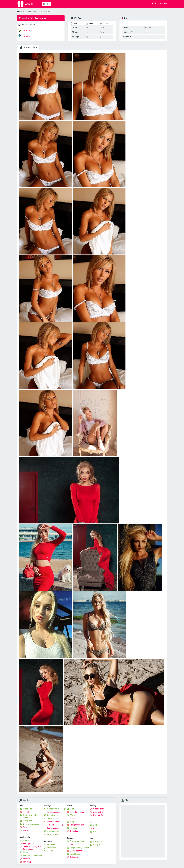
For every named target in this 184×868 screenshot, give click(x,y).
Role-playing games (78, 825)
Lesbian (50, 851)
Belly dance (51, 848)
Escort (26, 840)
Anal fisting (98, 812)
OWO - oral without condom (31, 816)
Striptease (51, 844)
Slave (72, 818)
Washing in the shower (33, 855)
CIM (95, 825)
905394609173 (28, 25)
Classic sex (28, 809)
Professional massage (56, 809)
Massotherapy (53, 822)
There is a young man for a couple (32, 848)
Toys (25, 827)
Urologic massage (54, 815)
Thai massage (53, 818)
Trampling (74, 831)
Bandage (74, 828)
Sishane (24, 36)
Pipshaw (27, 859)
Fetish (26, 830)
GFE (72, 844)
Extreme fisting (100, 815)
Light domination (77, 812)
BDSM (73, 815)
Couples (27, 852)
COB (95, 828)
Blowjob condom (77, 841)
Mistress (74, 809)
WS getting (98, 845)
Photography (28, 844)
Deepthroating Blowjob (80, 848)
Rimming (27, 862)
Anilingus (74, 857)
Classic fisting (99, 809)
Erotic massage (53, 812)
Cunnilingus (75, 854)
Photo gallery (28, 47)
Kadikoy (24, 30)
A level (26, 812)
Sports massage (53, 828)
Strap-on (73, 822)
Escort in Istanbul (24, 12)
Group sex (27, 821)
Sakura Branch (53, 834)
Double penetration (31, 824)
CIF (95, 832)
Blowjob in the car (78, 851)
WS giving (97, 842)
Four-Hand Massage (55, 825)
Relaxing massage (54, 831)
